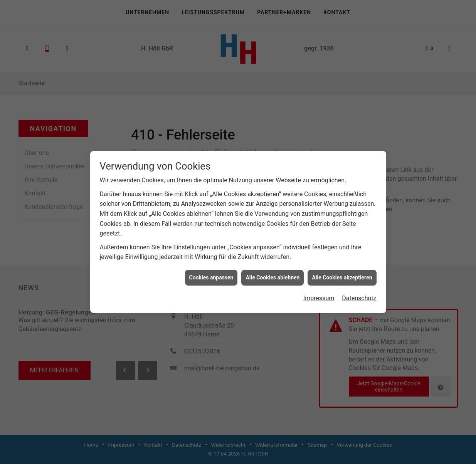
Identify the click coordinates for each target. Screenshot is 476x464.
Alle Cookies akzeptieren (342, 275)
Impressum (319, 296)
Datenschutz (359, 296)
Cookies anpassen (211, 275)
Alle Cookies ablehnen (272, 275)
